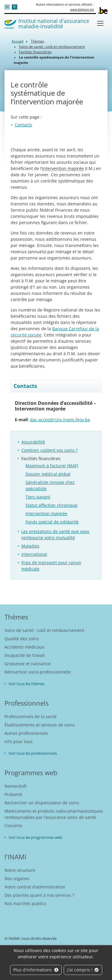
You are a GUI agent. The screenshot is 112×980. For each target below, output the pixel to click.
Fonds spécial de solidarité (52, 522)
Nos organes (17, 878)
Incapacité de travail (25, 655)
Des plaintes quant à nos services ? (39, 895)
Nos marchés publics (25, 903)
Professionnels (27, 703)
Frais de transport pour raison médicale (51, 566)
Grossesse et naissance (28, 664)
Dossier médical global (48, 474)
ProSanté (13, 794)
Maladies (30, 546)
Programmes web (31, 773)
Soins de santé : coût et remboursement (52, 47)
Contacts (23, 125)
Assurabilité (33, 442)
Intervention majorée (46, 513)
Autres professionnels (26, 733)
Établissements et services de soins (40, 725)
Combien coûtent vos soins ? (49, 450)
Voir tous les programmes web (35, 837)
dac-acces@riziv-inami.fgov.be (60, 420)
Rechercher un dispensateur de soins (42, 803)
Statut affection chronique (51, 505)
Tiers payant (38, 497)
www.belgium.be (82, 10)
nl (7, 7)
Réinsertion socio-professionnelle (38, 672)
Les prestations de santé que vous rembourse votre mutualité (55, 534)
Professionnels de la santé (31, 716)
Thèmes (37, 41)
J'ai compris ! (83, 970)
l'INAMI (15, 857)
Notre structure (20, 870)
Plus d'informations (36, 970)
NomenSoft (16, 786)
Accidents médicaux (24, 647)
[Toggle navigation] (100, 23)
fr (14, 7)
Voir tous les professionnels (33, 753)
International (34, 554)
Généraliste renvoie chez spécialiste (50, 485)
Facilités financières (35, 52)
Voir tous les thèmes (27, 684)
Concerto (13, 826)
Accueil (17, 41)
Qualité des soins (22, 639)
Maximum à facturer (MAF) (52, 466)
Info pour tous (19, 741)
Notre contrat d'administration (35, 887)
